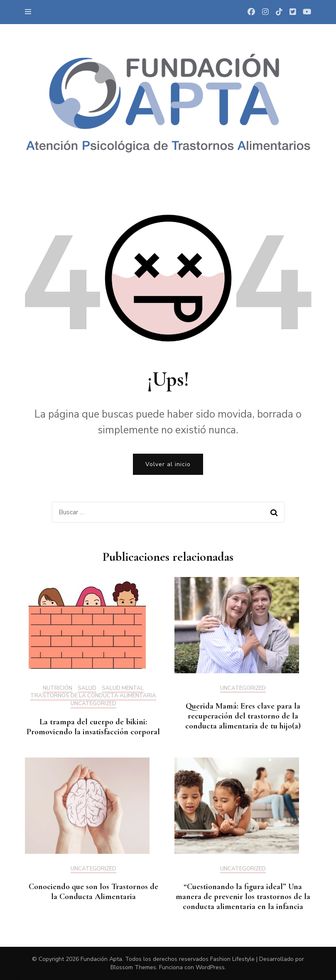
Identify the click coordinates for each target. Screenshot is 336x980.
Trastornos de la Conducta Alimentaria (93, 696)
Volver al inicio (168, 464)
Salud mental (123, 689)
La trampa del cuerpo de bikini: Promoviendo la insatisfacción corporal (93, 727)
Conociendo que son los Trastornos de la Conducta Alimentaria (93, 892)
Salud (87, 689)
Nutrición (58, 689)
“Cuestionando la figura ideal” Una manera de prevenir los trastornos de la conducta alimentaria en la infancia (243, 897)
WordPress (210, 967)
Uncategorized (93, 704)
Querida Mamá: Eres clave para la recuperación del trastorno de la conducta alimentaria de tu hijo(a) (243, 716)
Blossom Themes (133, 967)
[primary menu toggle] (30, 12)
